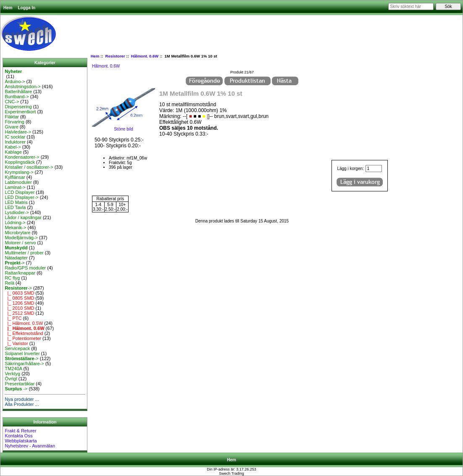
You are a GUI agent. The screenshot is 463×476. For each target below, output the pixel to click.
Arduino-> (15, 81)
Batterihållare (18, 92)
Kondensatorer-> (22, 157)
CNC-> (12, 102)
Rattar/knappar (20, 273)
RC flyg (12, 278)
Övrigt (11, 379)
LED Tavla (15, 207)
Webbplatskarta (21, 441)
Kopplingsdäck (20, 162)
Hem (8, 8)
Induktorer (15, 142)
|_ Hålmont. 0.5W (24, 323)
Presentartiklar (20, 384)
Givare (11, 127)
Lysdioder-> (17, 212)
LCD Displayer (20, 192)
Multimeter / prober (24, 253)
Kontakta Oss (18, 436)
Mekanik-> (15, 228)
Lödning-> (15, 222)
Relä (9, 283)
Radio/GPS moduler (25, 268)
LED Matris (16, 202)
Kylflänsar (15, 177)
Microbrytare (17, 233)
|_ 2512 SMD (19, 313)
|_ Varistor (16, 343)
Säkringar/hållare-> (24, 364)
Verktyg (12, 374)
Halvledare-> (18, 132)
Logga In (26, 8)
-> (14, 263)
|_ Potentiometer (23, 338)
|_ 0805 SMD (19, 298)
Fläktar (12, 117)
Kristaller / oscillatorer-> (29, 167)
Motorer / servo (20, 243)
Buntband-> (17, 97)
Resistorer (115, 56)
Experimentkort (20, 112)
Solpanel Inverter (22, 353)
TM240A (13, 369)
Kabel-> (13, 147)
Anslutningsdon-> (22, 86)
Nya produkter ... (22, 399)
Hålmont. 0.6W (145, 56)
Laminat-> (15, 187)
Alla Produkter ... (22, 404)
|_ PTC (13, 318)
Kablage (13, 152)
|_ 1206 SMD (19, 303)
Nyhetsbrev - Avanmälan (30, 446)
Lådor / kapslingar (23, 217)
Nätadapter (16, 258)
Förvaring (14, 122)
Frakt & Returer (20, 431)
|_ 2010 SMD (19, 308)
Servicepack (17, 348)
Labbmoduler (18, 182)
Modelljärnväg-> (21, 238)
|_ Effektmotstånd (24, 333)
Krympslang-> (19, 172)
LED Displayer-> (21, 197)
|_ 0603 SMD (19, 293)
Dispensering (18, 107)
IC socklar (15, 137)
